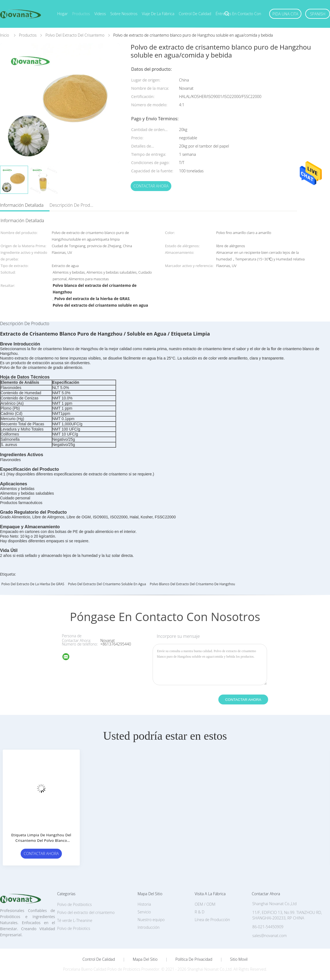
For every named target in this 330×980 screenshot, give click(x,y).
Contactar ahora (151, 186)
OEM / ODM (205, 904)
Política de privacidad (194, 959)
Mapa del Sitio (145, 959)
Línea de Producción (212, 920)
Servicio (144, 912)
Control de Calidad (99, 959)
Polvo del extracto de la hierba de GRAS (33, 584)
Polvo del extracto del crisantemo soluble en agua (107, 584)
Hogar (62, 14)
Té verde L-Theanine (75, 920)
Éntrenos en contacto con (238, 14)
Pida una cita (285, 14)
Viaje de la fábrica (158, 14)
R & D (200, 912)
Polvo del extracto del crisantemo (86, 912)
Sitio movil (239, 959)
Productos (81, 14)
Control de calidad (195, 14)
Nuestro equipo (151, 920)
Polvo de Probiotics (74, 928)
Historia (144, 904)
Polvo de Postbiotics (75, 904)
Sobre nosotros (124, 14)
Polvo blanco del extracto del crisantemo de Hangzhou (192, 584)
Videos (100, 14)
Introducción (148, 927)
